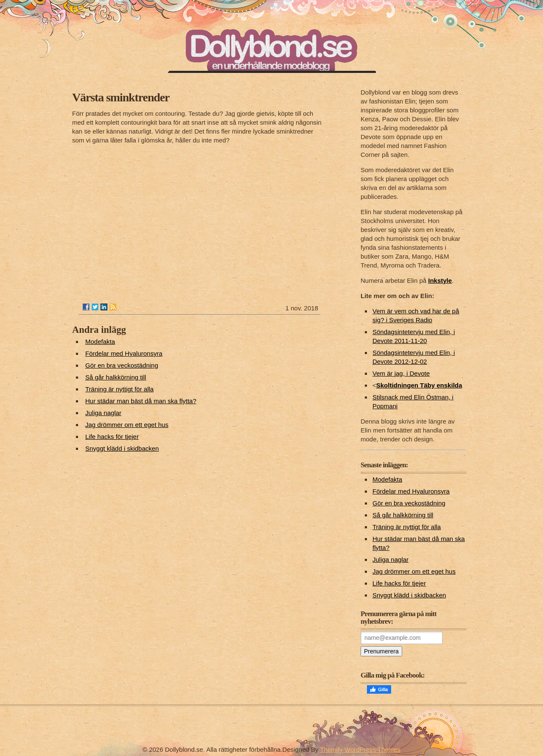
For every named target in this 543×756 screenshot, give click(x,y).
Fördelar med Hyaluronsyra (124, 353)
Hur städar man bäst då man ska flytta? (141, 401)
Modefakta (100, 342)
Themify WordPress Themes (361, 749)
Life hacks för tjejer (112, 437)
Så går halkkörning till (116, 377)
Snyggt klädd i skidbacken (122, 448)
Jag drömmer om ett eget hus (127, 425)
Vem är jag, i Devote (401, 373)
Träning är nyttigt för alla (119, 389)
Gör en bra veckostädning (122, 365)
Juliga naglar (103, 413)
